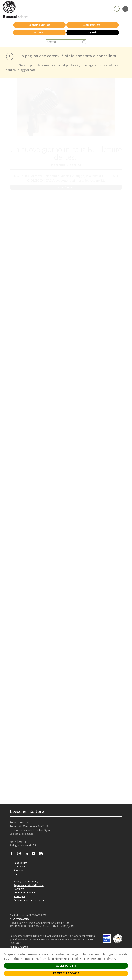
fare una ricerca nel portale (59, 66)
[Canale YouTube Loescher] (35, 854)
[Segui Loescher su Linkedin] (28, 854)
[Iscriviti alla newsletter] (42, 854)
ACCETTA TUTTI (66, 966)
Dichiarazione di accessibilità (29, 900)
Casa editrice (20, 863)
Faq (16, 874)
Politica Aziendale (19, 947)
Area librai (19, 870)
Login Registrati (93, 25)
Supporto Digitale (39, 25)
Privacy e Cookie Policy (26, 881)
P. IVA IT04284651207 (20, 919)
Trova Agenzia (21, 866)
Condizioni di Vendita (25, 892)
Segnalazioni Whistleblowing (29, 885)
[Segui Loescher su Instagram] (20, 854)
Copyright (19, 889)
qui (6, 959)
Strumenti (39, 32)
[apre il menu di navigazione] (125, 8)
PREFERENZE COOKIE (66, 973)
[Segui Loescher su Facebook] (13, 854)
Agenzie (93, 32)
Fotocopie (19, 896)
